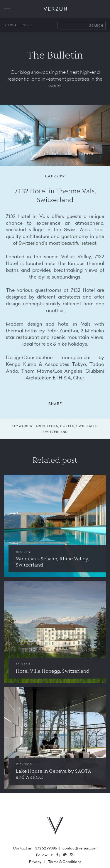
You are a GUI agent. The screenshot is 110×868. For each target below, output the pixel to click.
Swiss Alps (87, 426)
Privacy (35, 862)
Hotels (67, 426)
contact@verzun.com (80, 848)
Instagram (74, 855)
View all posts (19, 25)
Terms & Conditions (65, 862)
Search (96, 26)
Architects (47, 426)
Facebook (60, 855)
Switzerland (55, 432)
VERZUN (55, 9)
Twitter (67, 855)
